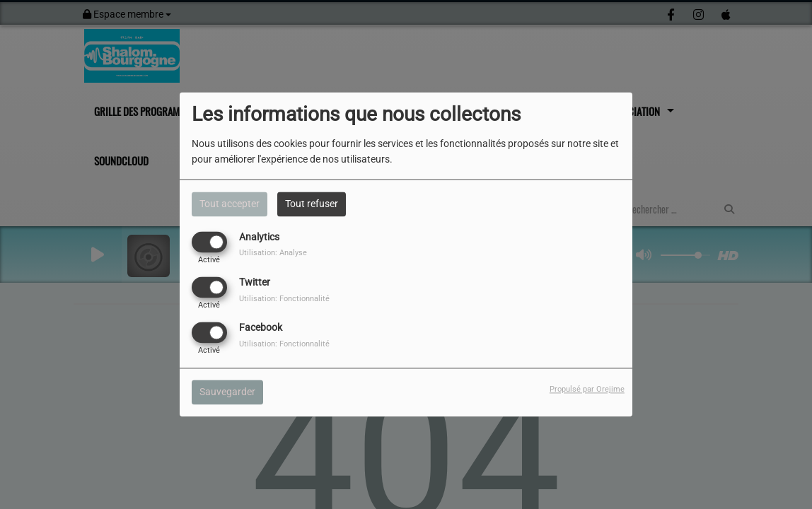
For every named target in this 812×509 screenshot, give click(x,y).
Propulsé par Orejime (587, 390)
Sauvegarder (227, 392)
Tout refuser (312, 204)
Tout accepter (230, 204)
